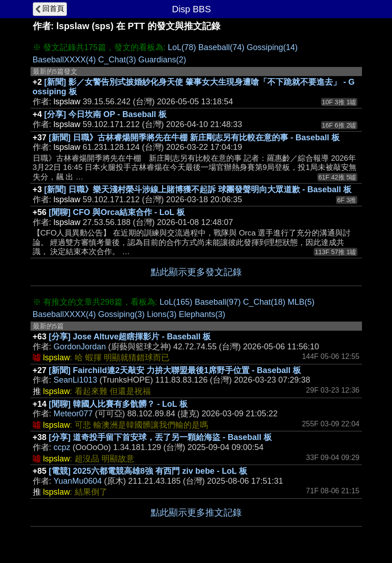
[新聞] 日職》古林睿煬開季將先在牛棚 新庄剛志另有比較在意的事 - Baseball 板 (194, 138)
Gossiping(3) (122, 314)
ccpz (62, 447)
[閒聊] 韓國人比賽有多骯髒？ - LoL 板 (118, 404)
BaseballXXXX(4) (64, 60)
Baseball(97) (218, 302)
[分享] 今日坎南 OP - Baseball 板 (105, 114)
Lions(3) (162, 314)
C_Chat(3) (117, 60)
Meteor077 (73, 414)
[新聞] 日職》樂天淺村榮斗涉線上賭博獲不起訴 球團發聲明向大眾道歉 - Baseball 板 (198, 189)
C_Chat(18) (264, 302)
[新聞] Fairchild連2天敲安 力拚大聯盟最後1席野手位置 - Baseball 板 (175, 370)
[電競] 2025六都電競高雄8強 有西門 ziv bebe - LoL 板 (148, 471)
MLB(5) (301, 302)
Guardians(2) (162, 60)
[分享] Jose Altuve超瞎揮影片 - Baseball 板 (130, 337)
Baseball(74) (221, 47)
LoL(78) (182, 47)
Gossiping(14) (272, 47)
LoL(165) (176, 302)
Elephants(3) (202, 314)
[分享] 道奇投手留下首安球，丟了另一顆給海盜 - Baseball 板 (160, 437)
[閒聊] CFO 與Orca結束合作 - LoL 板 (117, 212)
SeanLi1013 (76, 380)
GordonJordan (80, 347)
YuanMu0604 (78, 481)
